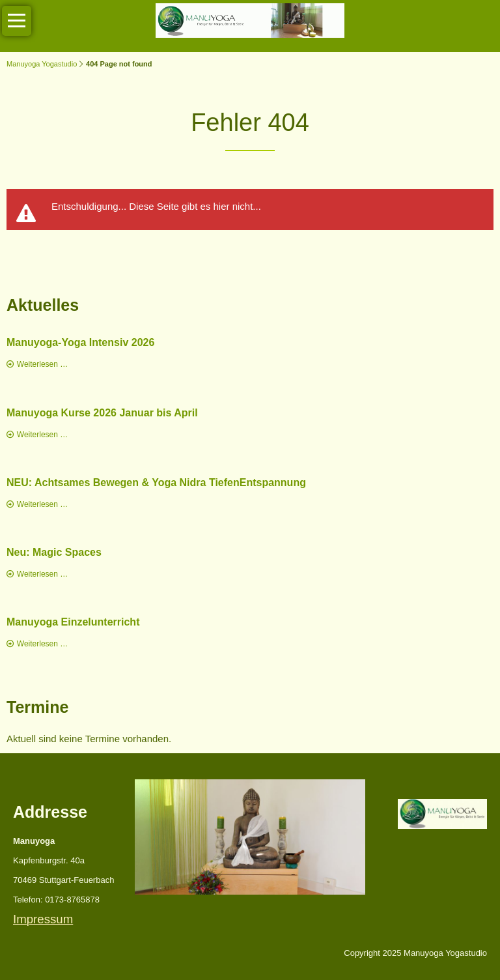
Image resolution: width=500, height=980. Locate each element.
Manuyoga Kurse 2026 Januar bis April (102, 413)
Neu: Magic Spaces (54, 552)
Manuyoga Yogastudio (42, 64)
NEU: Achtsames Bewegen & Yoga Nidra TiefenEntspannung (156, 483)
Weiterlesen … (42, 364)
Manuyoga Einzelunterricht (73, 622)
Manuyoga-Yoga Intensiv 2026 (80, 342)
